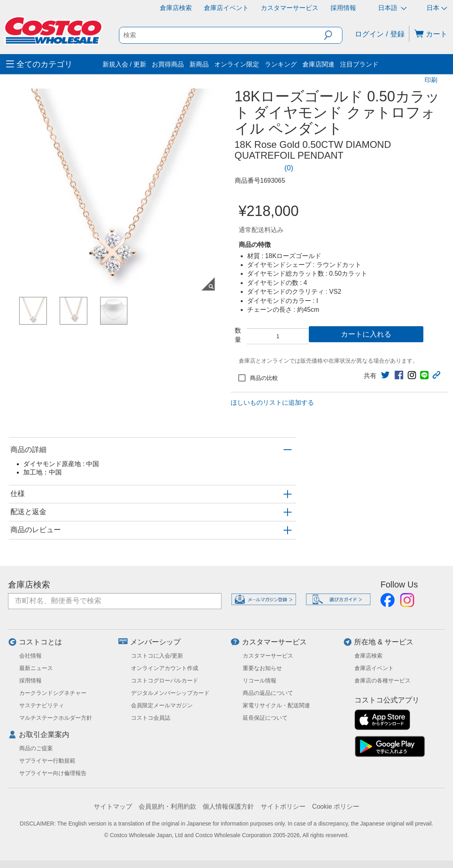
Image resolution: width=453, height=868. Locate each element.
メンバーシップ (155, 642)
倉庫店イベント (226, 8)
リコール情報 (260, 680)
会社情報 (30, 656)
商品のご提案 (36, 748)
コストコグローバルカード (165, 680)
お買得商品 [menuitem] (168, 64)
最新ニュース (36, 668)
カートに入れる (366, 334)
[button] (333, 35)
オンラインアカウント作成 (165, 668)
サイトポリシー (283, 806)
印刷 (431, 80)
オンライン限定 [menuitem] (237, 64)
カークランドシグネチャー (53, 693)
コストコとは (40, 642)
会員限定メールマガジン (162, 705)
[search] (222, 35)
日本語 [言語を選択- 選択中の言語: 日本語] (392, 8)
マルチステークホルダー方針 (56, 718)
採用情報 (343, 8)
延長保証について (265, 718)
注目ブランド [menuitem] (359, 64)
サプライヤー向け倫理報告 (53, 773)
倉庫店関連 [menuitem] (318, 64)
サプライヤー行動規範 (47, 761)
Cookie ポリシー (336, 806)
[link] (267, 168)
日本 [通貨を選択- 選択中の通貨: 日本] (437, 8)
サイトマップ (113, 806)
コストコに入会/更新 (157, 656)
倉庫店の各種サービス (383, 680)
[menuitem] (53, 64)
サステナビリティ (42, 705)
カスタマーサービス (290, 8)
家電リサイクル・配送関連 (276, 705)
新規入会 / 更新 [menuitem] (124, 64)
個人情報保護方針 (228, 806)
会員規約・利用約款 (167, 806)
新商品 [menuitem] (199, 64)
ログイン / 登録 (380, 34)
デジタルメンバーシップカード (170, 693)
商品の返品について (268, 693)
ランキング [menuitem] (281, 64)
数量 (238, 335)
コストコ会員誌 (151, 718)
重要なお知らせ (262, 668)
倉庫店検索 (176, 8)
